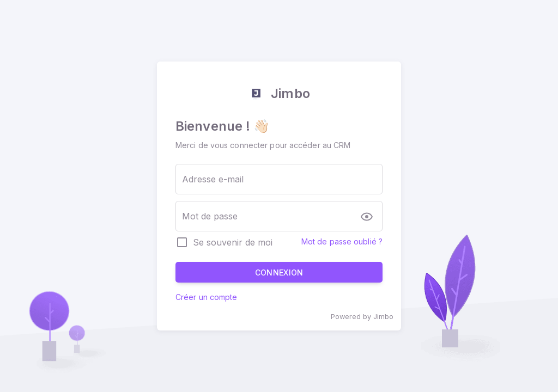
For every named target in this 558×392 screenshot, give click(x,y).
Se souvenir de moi (233, 242)
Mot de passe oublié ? (342, 241)
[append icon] (369, 217)
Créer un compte (207, 297)
